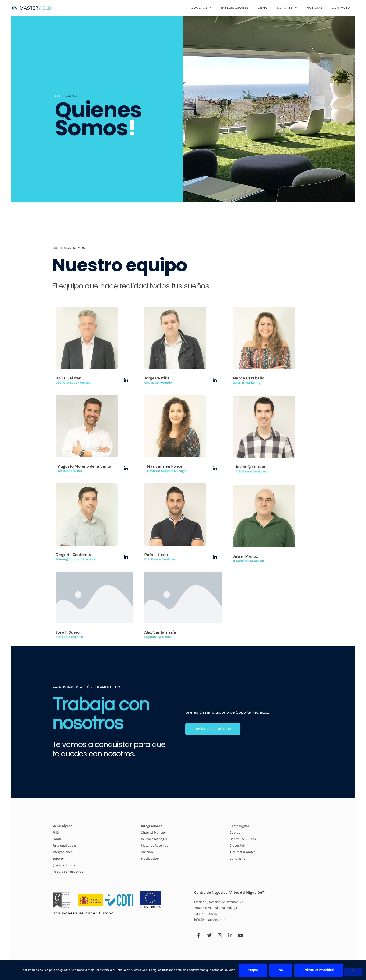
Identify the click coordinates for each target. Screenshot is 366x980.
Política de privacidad (319, 970)
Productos (199, 8)
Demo (263, 8)
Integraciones (235, 8)
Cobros (235, 956)
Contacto (341, 8)
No (281, 970)
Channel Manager (154, 956)
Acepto (253, 970)
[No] (353, 972)
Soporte (287, 8)
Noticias (314, 8)
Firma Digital (239, 949)
